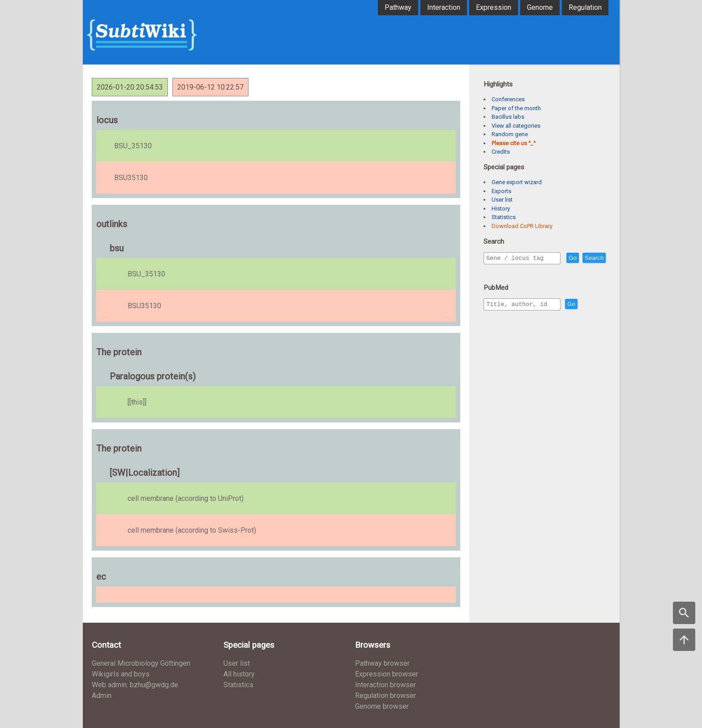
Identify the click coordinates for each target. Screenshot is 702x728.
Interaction (444, 7)
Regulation (585, 7)
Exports (501, 191)
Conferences (508, 99)
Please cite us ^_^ (514, 143)
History (501, 209)
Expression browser (387, 674)
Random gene (510, 134)
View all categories (516, 126)
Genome (540, 7)
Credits (501, 152)
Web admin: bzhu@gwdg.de (135, 685)
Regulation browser (385, 696)
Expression (494, 7)
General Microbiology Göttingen (141, 663)
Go (592, 258)
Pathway (398, 7)
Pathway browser (382, 663)
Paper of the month (516, 108)
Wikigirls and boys (121, 674)
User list (502, 200)
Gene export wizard (517, 182)
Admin (102, 696)
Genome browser (382, 706)
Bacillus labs (508, 117)
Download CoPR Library (522, 226)
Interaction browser (385, 685)
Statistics (504, 217)
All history (239, 674)
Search (497, 271)
